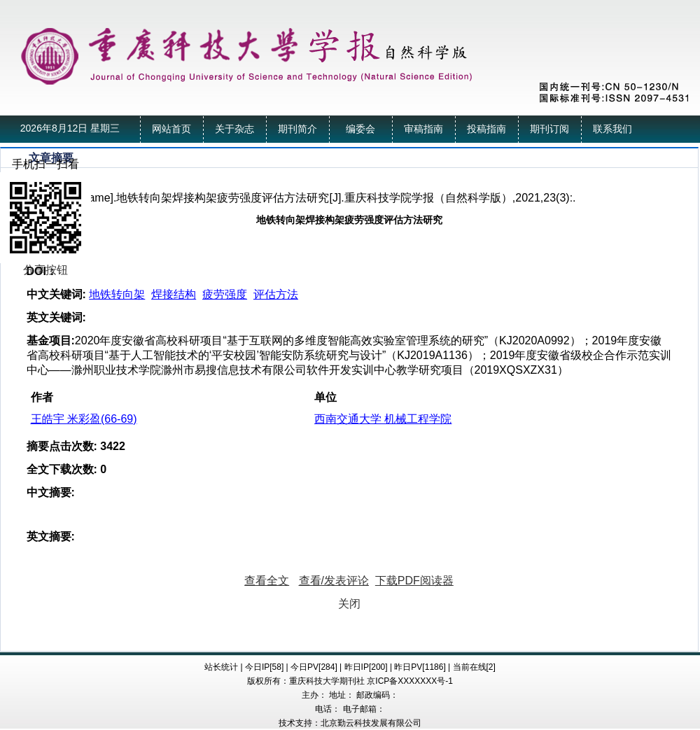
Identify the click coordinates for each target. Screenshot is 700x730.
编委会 (360, 129)
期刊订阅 (549, 129)
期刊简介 (297, 129)
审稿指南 (423, 129)
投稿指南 (486, 129)
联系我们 (612, 129)
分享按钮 (45, 270)
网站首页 (171, 129)
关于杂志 (234, 129)
